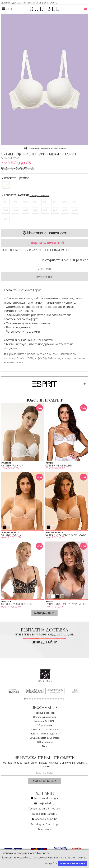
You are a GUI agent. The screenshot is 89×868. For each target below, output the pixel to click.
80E (75, 202)
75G (55, 202)
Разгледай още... (44, 613)
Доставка (55, 738)
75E (35, 202)
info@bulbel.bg (46, 803)
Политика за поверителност (44, 729)
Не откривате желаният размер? (64, 260)
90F (6, 219)
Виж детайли (44, 642)
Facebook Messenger (46, 798)
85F (45, 210)
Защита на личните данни (44, 734)
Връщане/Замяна (39, 738)
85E (35, 210)
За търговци (45, 829)
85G (55, 210)
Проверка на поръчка (44, 717)
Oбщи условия (44, 725)
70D (6, 202)
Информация (45, 277)
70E (16, 202)
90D (65, 210)
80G (16, 210)
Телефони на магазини (44, 814)
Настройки (51, 863)
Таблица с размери (39, 196)
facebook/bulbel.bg (46, 819)
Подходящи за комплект (44, 243)
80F (6, 210)
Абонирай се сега (45, 781)
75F (45, 202)
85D (26, 210)
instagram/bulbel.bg (46, 824)
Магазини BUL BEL (44, 721)
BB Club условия (44, 742)
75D (25, 202)
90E (75, 210)
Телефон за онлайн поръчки (44, 809)
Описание (44, 269)
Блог (45, 746)
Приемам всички (73, 864)
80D (65, 202)
